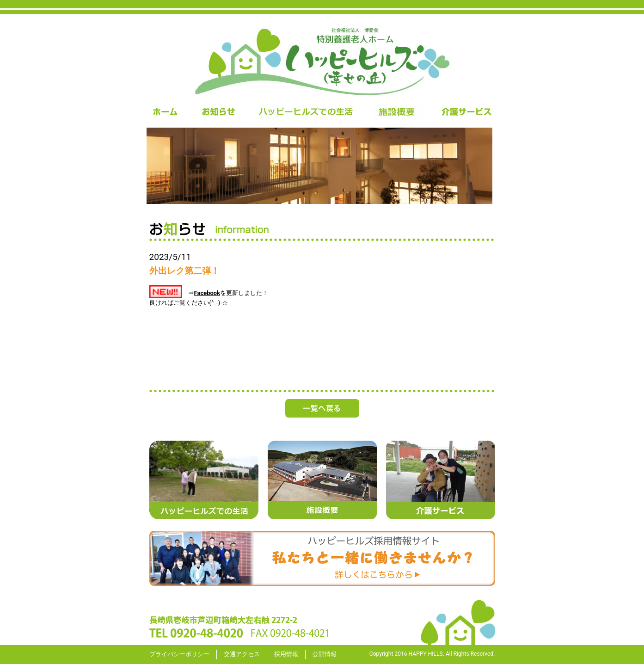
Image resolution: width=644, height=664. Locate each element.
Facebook (207, 293)
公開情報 (325, 654)
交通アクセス (242, 654)
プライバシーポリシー (179, 654)
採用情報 (286, 654)
